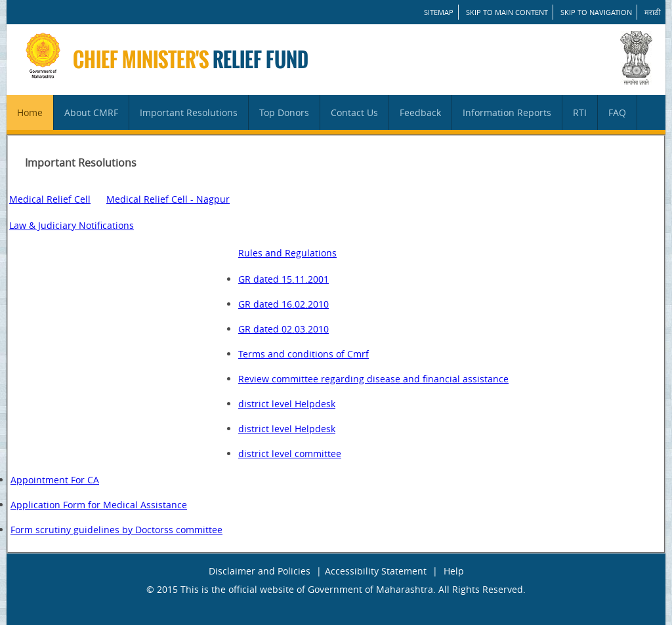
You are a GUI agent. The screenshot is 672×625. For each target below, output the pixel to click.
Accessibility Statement (376, 571)
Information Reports (507, 112)
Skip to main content (507, 12)
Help (454, 571)
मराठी (653, 12)
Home (30, 112)
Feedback (420, 112)
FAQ (617, 112)
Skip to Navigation (596, 12)
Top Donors (284, 112)
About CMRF (91, 112)
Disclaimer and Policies (260, 571)
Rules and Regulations (287, 253)
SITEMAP (439, 12)
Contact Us (354, 112)
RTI (580, 112)
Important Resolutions (189, 112)
